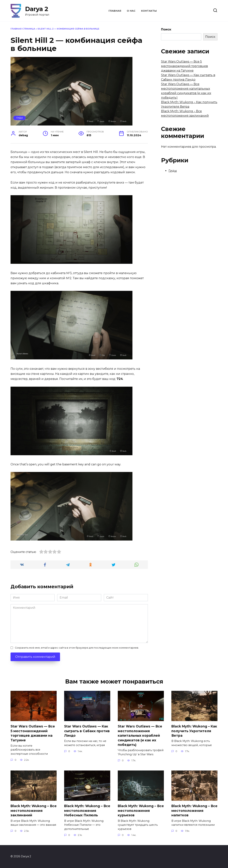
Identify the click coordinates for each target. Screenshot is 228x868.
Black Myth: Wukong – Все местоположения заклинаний (31, 811)
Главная (115, 11)
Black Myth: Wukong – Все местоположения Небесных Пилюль (84, 811)
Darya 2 (37, 9)
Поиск (166, 29)
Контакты (149, 11)
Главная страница (23, 29)
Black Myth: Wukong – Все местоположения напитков (191, 811)
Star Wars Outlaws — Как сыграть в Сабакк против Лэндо (87, 731)
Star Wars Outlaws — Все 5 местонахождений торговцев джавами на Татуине (184, 66)
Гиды (20, 118)
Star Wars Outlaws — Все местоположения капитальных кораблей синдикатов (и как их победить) (140, 736)
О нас (131, 11)
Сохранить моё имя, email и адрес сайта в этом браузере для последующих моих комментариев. (77, 648)
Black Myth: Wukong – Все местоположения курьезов (138, 811)
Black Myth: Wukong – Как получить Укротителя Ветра (191, 731)
